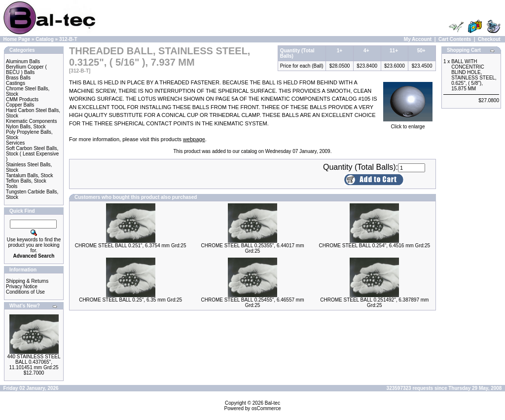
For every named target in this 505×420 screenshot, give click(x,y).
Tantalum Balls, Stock (30, 175)
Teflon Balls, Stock (26, 181)
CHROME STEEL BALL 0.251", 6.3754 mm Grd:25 (131, 246)
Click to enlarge (408, 124)
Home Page (17, 39)
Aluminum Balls (23, 61)
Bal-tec (272, 403)
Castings (16, 83)
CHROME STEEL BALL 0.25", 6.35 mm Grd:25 (130, 300)
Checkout (489, 39)
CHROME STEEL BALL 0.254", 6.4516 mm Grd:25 (374, 246)
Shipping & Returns (27, 281)
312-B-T (68, 39)
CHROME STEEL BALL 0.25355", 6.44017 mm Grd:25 (252, 248)
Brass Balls (18, 78)
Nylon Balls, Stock (26, 127)
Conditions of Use (25, 292)
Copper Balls (20, 105)
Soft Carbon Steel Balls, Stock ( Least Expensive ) (32, 154)
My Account (418, 39)
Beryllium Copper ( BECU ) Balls (26, 70)
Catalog (45, 39)
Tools (12, 186)
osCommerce (266, 408)
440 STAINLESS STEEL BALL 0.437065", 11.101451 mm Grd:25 (34, 362)
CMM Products (22, 99)
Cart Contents (455, 39)
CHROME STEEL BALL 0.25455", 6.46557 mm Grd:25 (252, 303)
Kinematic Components (31, 121)
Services (15, 143)
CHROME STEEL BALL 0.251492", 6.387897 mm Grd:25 (374, 303)
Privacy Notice (22, 286)
